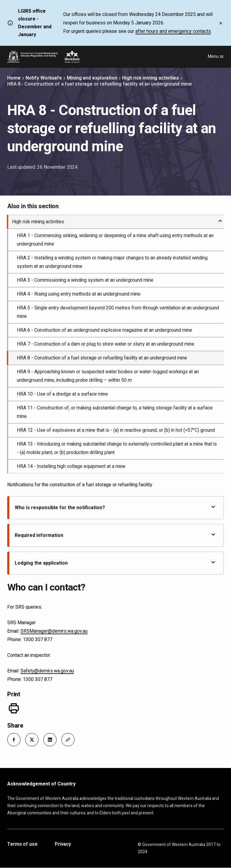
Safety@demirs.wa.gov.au (47, 671)
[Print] (14, 708)
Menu (216, 56)
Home (14, 78)
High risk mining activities (151, 78)
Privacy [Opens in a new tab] (63, 844)
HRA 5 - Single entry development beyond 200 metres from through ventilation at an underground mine (118, 312)
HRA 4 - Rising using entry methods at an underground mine (79, 294)
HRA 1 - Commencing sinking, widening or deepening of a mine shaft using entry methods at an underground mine (115, 240)
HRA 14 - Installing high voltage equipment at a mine (71, 466)
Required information (115, 535)
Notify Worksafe (44, 78)
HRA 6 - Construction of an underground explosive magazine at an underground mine (105, 330)
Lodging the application (115, 563)
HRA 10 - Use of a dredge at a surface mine (62, 394)
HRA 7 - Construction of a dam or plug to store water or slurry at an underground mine (106, 344)
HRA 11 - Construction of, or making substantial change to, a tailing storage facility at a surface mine (115, 412)
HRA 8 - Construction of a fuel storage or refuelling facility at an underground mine (102, 358)
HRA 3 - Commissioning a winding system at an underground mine (85, 280)
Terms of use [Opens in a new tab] (22, 844)
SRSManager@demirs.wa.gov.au (54, 631)
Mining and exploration (92, 78)
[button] (14, 740)
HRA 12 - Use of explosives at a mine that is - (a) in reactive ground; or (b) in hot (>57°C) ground (116, 430)
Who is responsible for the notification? (115, 508)
